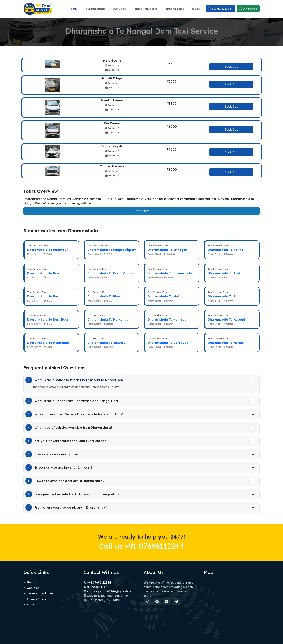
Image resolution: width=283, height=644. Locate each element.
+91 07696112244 (99, 576)
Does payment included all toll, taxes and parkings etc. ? (72, 487)
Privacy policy (234, 638)
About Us (33, 581)
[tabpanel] (141, 118)
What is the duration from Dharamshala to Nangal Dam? (72, 394)
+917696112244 (220, 9)
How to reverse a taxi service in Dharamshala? (65, 474)
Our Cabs (119, 9)
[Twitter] (178, 595)
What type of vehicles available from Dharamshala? (69, 421)
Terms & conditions (40, 587)
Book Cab (231, 67)
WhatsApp (248, 9)
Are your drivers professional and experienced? (66, 434)
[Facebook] (158, 595)
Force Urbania (174, 9)
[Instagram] (148, 595)
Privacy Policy (37, 592)
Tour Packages (95, 9)
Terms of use (252, 638)
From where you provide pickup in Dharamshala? (67, 501)
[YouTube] (168, 595)
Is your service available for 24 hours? (59, 461)
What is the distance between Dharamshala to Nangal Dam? (75, 373)
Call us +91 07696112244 (142, 539)
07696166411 (96, 580)
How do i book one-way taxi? (52, 447)
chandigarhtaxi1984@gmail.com (110, 584)
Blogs (196, 9)
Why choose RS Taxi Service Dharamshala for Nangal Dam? (74, 407)
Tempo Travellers (145, 9)
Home (72, 9)
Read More (142, 211)
